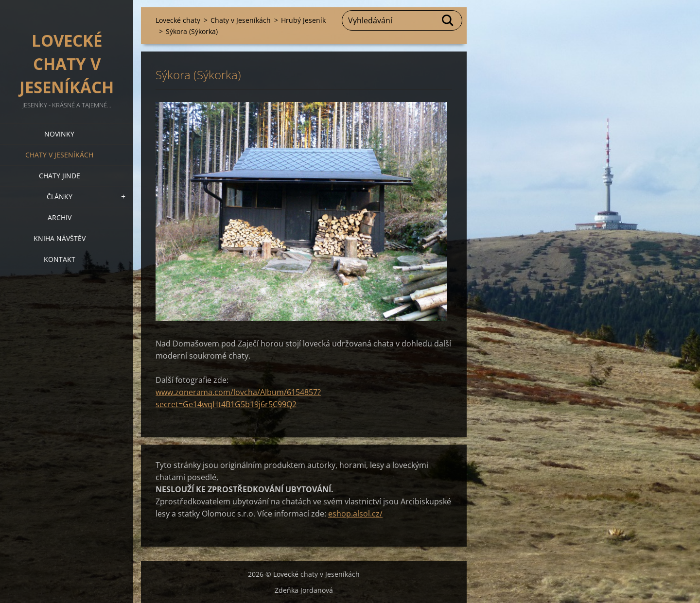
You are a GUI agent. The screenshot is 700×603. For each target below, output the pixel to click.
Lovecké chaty (178, 20)
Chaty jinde (60, 176)
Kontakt (60, 259)
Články (60, 197)
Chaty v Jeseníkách (59, 155)
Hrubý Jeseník (303, 20)
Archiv (60, 217)
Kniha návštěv (60, 238)
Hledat (448, 20)
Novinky (59, 134)
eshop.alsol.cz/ (355, 514)
